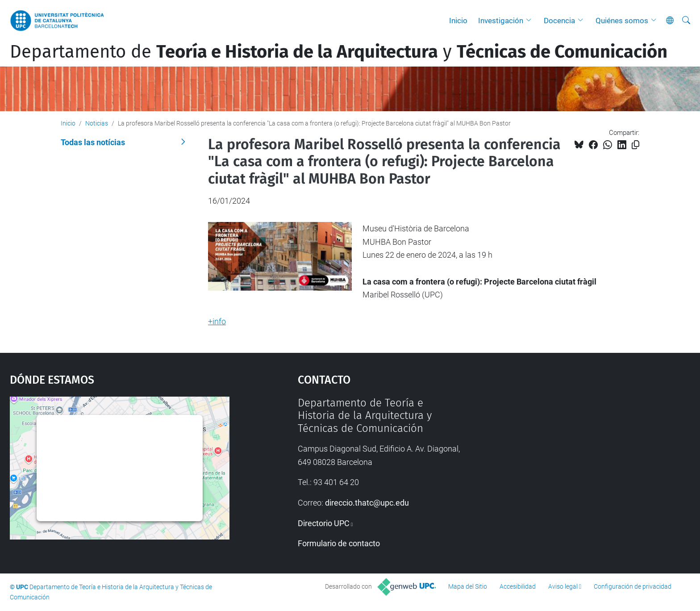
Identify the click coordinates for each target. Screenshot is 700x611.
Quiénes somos (622, 21)
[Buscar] (686, 21)
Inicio (458, 21)
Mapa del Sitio (468, 586)
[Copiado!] (635, 145)
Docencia (559, 21)
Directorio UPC (324, 523)
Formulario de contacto (339, 543)
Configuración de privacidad (633, 586)
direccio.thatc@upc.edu (367, 503)
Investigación (501, 21)
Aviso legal (563, 586)
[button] (531, 21)
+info (217, 321)
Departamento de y (339, 52)
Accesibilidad (518, 586)
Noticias (97, 123)
